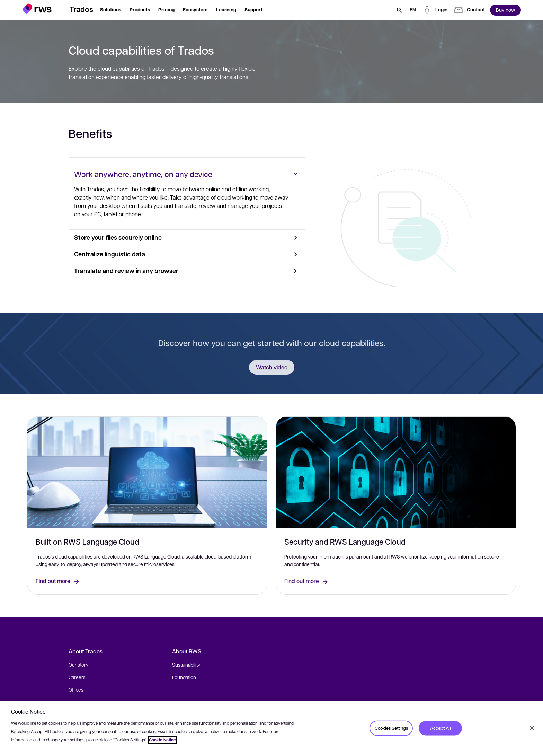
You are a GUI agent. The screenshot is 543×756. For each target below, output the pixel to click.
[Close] (532, 728)
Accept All (440, 728)
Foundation (184, 677)
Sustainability (186, 665)
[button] (37, 9)
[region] (271, 729)
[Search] (399, 10)
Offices (76, 689)
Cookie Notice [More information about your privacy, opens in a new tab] (162, 740)
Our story (78, 665)
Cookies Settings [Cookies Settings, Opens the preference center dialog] (391, 728)
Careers (77, 677)
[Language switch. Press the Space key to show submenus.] (413, 10)
